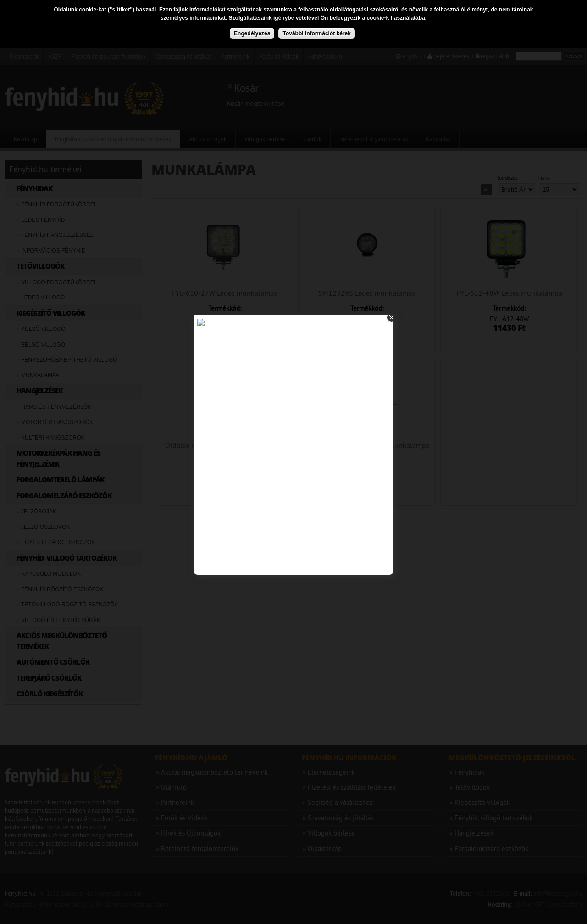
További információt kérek (316, 33)
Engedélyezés (252, 33)
